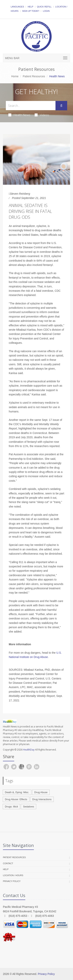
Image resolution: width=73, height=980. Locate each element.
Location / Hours (13, 875)
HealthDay (29, 750)
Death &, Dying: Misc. (17, 792)
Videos (42, 115)
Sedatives (29, 807)
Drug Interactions (42, 799)
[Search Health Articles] (31, 106)
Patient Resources (34, 76)
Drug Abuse (41, 792)
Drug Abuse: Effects (16, 799)
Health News (19, 115)
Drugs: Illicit (11, 807)
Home (15, 76)
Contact (8, 863)
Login (46, 11)
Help (30, 7)
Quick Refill (44, 7)
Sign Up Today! (31, 11)
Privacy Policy (12, 881)
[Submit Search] (61, 106)
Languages (17, 7)
